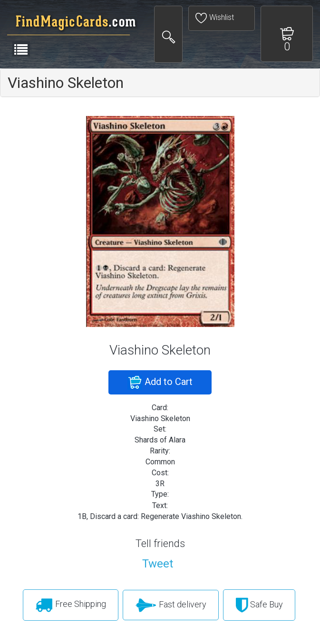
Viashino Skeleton (66, 83)
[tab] (160, 83)
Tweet (158, 564)
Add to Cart (160, 383)
